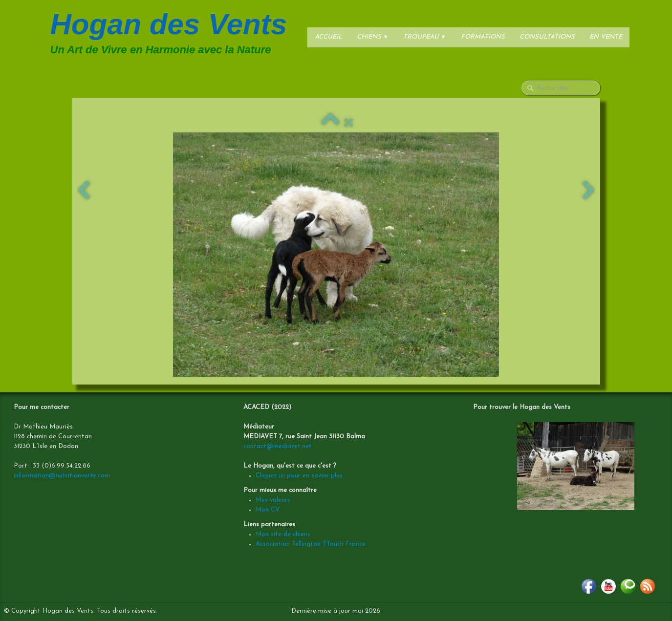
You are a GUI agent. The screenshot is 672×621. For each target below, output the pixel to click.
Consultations (547, 37)
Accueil (328, 37)
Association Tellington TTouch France (311, 544)
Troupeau (425, 37)
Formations (483, 37)
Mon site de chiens (283, 534)
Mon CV (268, 510)
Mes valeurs (273, 500)
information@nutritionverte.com (62, 476)
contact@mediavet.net (278, 446)
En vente (606, 37)
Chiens (373, 37)
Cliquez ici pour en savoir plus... (301, 476)
